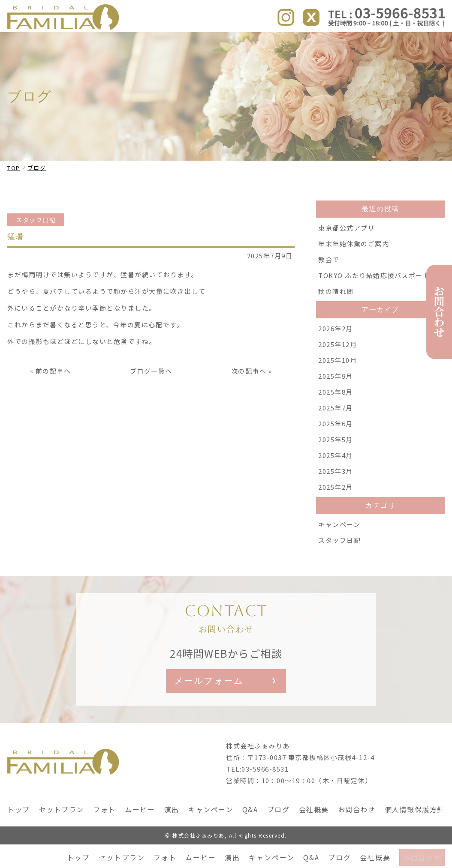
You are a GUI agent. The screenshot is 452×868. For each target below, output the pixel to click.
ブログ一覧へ (151, 393)
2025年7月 (336, 430)
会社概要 (373, 42)
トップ (76, 42)
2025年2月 (336, 509)
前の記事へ (53, 393)
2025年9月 (336, 398)
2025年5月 (336, 461)
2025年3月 (336, 493)
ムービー (198, 42)
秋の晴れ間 (336, 313)
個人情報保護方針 (415, 833)
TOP (14, 190)
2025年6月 (336, 445)
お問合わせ (421, 42)
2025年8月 (336, 414)
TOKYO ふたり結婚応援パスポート (374, 297)
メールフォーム (211, 704)
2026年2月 (336, 350)
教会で (329, 281)
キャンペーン (269, 42)
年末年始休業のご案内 (354, 265)
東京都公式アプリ (347, 250)
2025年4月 (336, 477)
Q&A (309, 42)
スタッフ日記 (36, 242)
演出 (230, 42)
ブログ (337, 42)
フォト (163, 42)
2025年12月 (337, 366)
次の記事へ (249, 393)
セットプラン (119, 42)
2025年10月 (337, 382)
